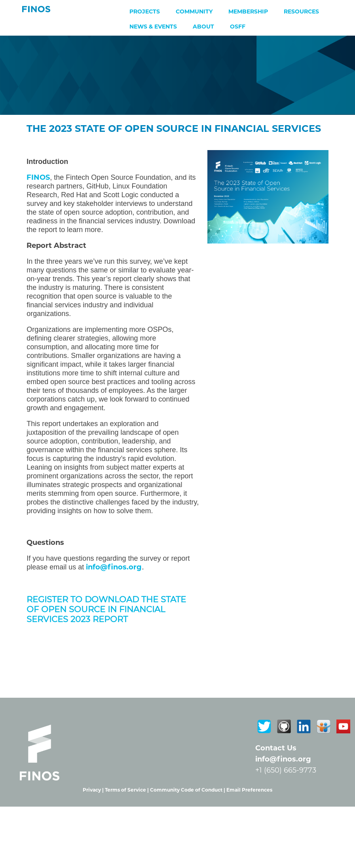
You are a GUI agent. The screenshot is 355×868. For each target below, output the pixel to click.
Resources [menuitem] (301, 11)
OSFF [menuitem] (238, 27)
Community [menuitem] (194, 11)
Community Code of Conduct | (188, 790)
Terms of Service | (127, 790)
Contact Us (276, 748)
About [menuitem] (203, 27)
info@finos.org (283, 759)
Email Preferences (249, 790)
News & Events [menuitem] (153, 27)
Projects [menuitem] (145, 11)
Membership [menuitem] (248, 11)
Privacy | (94, 790)
